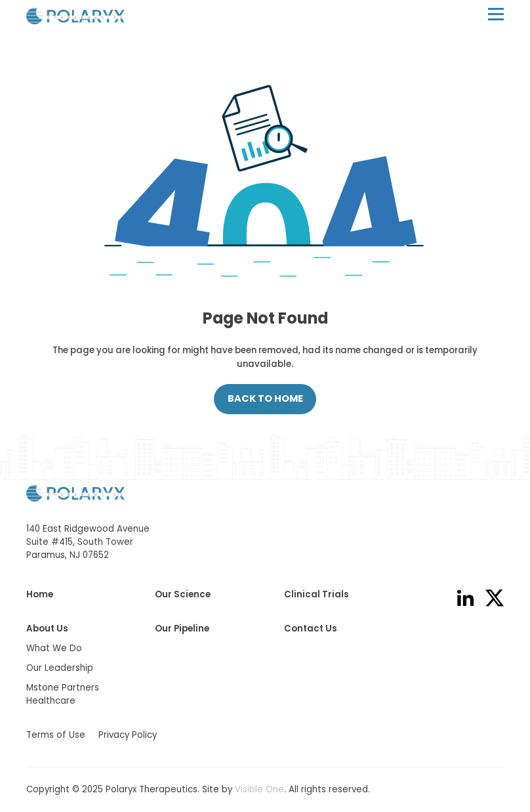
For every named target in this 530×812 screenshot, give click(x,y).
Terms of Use (56, 735)
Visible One (259, 789)
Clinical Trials (316, 594)
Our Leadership (60, 668)
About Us (47, 629)
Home (40, 594)
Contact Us (311, 629)
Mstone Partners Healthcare (63, 694)
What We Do (54, 648)
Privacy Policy (128, 735)
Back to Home (265, 398)
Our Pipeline (182, 629)
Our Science (183, 594)
